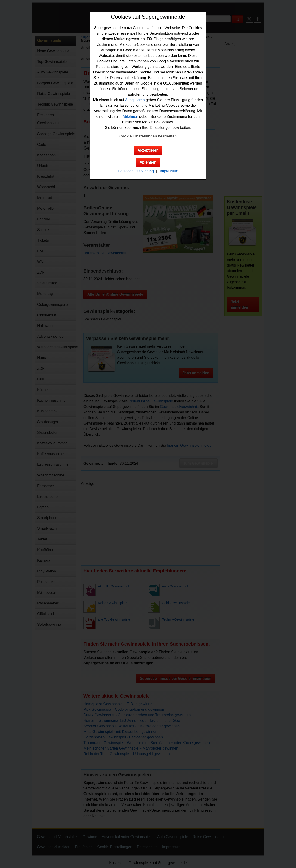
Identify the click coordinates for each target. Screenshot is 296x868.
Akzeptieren (135, 100)
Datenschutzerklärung (136, 171)
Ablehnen (130, 117)
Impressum (169, 171)
